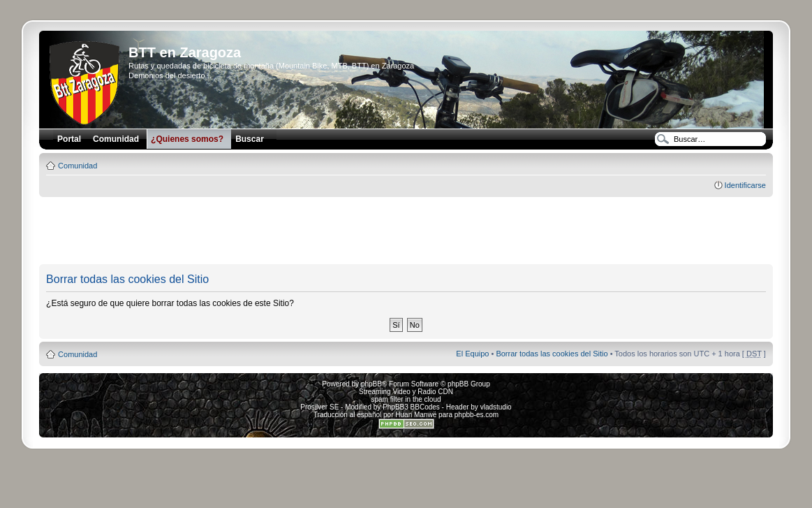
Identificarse (745, 185)
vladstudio (496, 407)
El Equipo (472, 354)
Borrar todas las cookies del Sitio (552, 354)
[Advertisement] (406, 231)
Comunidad (77, 166)
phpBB (371, 384)
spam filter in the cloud (406, 399)
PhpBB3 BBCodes (411, 407)
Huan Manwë (416, 415)
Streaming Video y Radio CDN (406, 392)
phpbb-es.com (477, 415)
